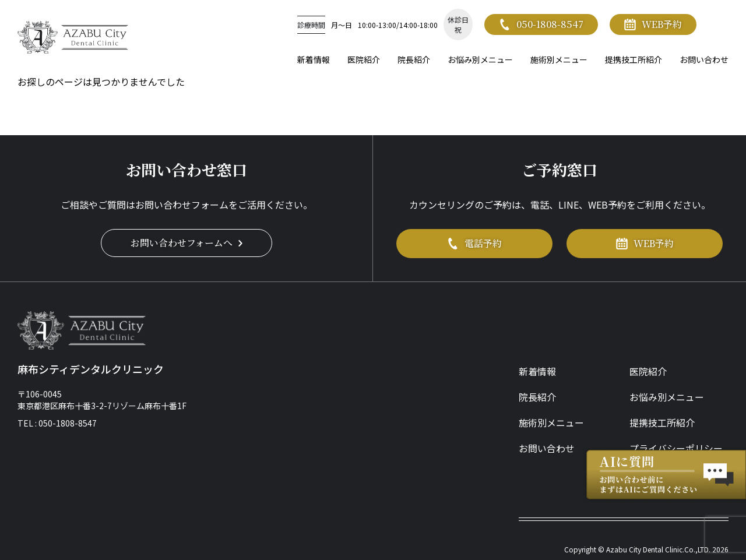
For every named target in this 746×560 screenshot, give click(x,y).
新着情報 (314, 59)
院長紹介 (414, 59)
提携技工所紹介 (634, 59)
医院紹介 (364, 59)
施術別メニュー (559, 59)
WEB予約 (653, 24)
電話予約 (474, 243)
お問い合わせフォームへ (186, 243)
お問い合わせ (704, 59)
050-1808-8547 (541, 24)
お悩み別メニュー (480, 59)
